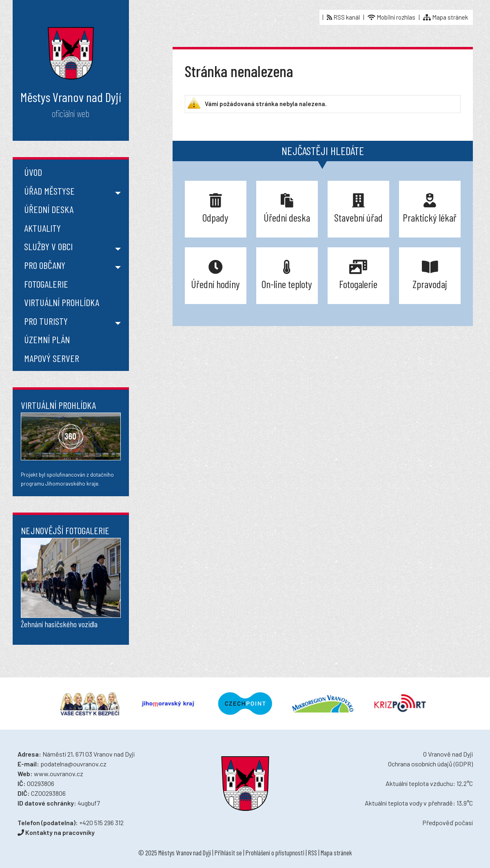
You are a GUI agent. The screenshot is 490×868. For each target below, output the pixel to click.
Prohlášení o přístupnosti (275, 852)
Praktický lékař (430, 208)
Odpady (215, 208)
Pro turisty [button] (46, 321)
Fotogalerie (46, 284)
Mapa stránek (446, 17)
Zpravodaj (430, 275)
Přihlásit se (228, 852)
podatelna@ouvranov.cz (73, 764)
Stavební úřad (358, 208)
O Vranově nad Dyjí (448, 754)
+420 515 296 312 (101, 822)
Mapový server (52, 358)
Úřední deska (49, 209)
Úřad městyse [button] (49, 191)
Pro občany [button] (45, 265)
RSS (313, 852)
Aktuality (42, 228)
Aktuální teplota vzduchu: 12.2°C (429, 783)
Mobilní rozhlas (391, 17)
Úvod (33, 172)
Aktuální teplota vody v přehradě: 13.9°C (419, 803)
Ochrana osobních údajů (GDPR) (430, 764)
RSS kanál (343, 17)
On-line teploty (287, 275)
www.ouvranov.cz (59, 774)
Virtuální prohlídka (62, 302)
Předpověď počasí (448, 822)
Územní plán (47, 339)
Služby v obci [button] (48, 246)
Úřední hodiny (215, 275)
